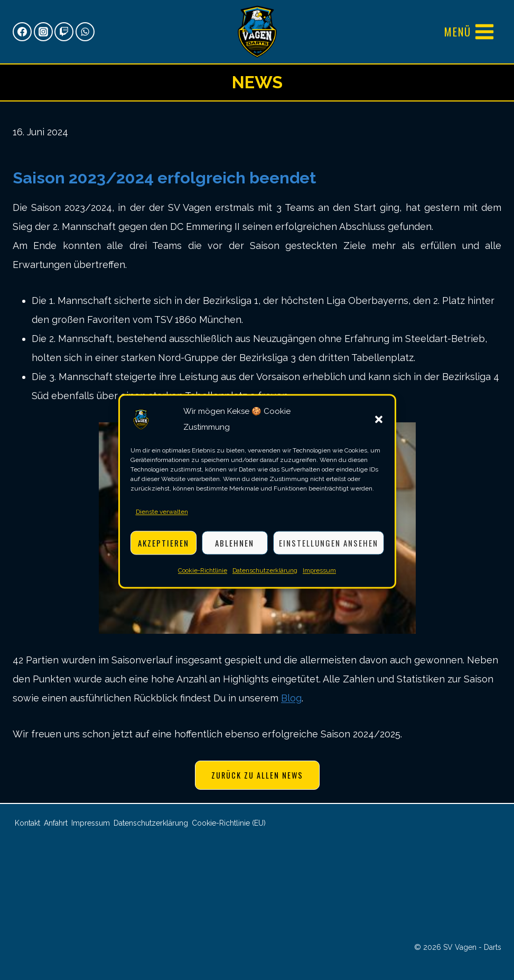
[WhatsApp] (85, 32)
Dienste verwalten (162, 519)
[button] (379, 426)
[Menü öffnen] (470, 32)
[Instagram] (43, 32)
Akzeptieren (163, 549)
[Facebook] (22, 32)
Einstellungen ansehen (329, 549)
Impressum (319, 577)
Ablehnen (235, 549)
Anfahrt (56, 823)
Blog (291, 698)
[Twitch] (64, 32)
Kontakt (27, 823)
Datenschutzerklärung (265, 577)
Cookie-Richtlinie (203, 577)
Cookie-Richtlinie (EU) (229, 823)
